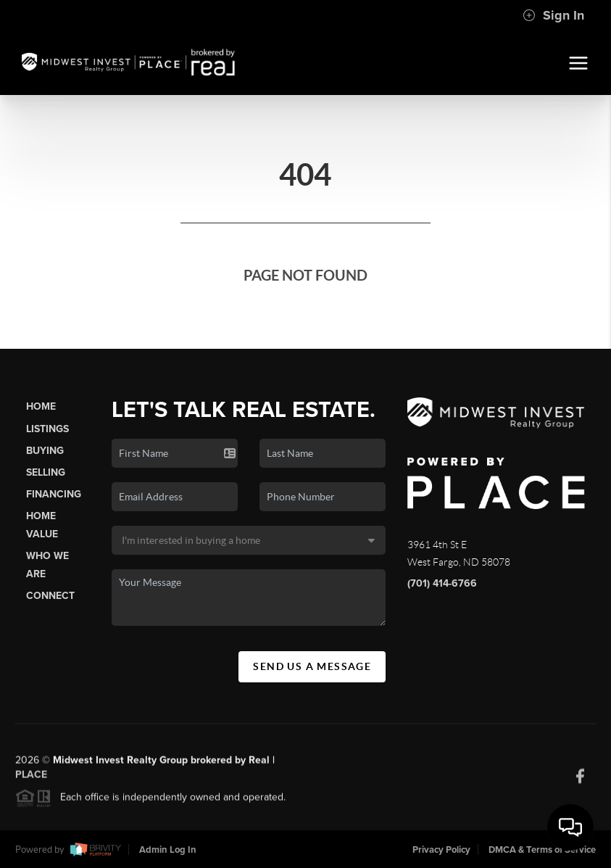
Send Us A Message (312, 666)
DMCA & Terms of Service (542, 850)
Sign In (553, 15)
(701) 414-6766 (442, 583)
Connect (50, 596)
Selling (46, 472)
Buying (45, 451)
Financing (54, 494)
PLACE (31, 778)
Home (41, 406)
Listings (47, 429)
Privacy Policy (441, 850)
